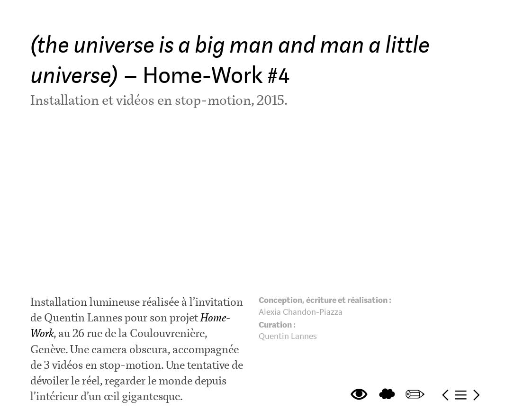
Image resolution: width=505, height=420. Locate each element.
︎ (415, 395)
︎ (387, 395)
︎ (476, 395)
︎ (461, 395)
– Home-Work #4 (230, 61)
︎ (359, 395)
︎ (445, 395)
